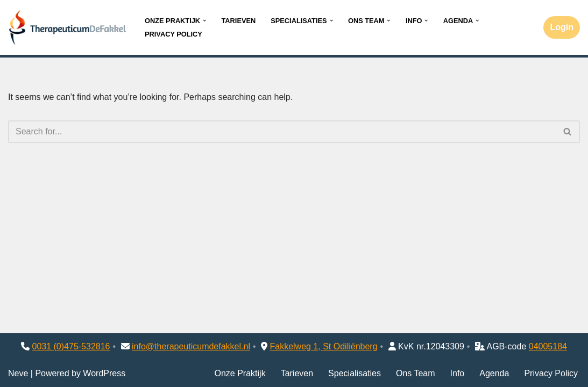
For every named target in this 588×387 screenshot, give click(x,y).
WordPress (104, 373)
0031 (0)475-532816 (71, 346)
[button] (204, 20)
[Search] (282, 132)
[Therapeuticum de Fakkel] (67, 27)
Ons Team (416, 373)
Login (562, 27)
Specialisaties (355, 373)
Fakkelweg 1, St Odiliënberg (323, 346)
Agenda (494, 373)
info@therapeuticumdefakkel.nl (191, 346)
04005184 (548, 346)
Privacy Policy (173, 34)
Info (458, 373)
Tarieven (238, 21)
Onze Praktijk (240, 373)
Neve (18, 373)
